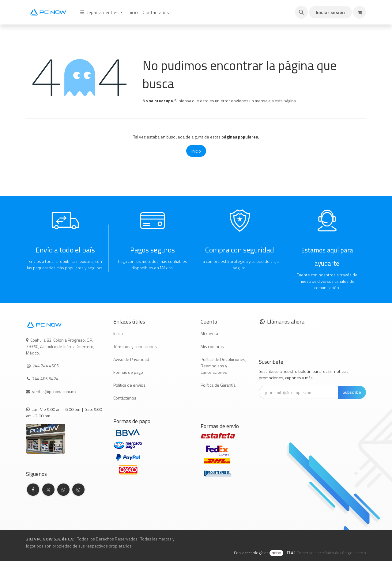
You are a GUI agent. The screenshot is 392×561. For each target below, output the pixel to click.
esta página (285, 101)
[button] (301, 12)
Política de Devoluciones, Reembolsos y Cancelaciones (223, 366)
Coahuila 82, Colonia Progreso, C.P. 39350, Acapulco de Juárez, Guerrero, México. (60, 346)
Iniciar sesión (330, 12)
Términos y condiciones (135, 346)
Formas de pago (128, 372)
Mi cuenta (209, 334)
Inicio (196, 151)
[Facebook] (33, 490)
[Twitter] (48, 490)
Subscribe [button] (352, 392)
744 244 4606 (46, 366)
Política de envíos (129, 385)
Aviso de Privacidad (131, 359)
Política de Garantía (218, 385)
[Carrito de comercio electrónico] (360, 12)
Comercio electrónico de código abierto (331, 553)
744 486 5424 (46, 379)
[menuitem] (101, 12)
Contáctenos (125, 398)
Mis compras (212, 346)
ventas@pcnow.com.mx (55, 391)
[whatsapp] (63, 490)
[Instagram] (78, 490)
